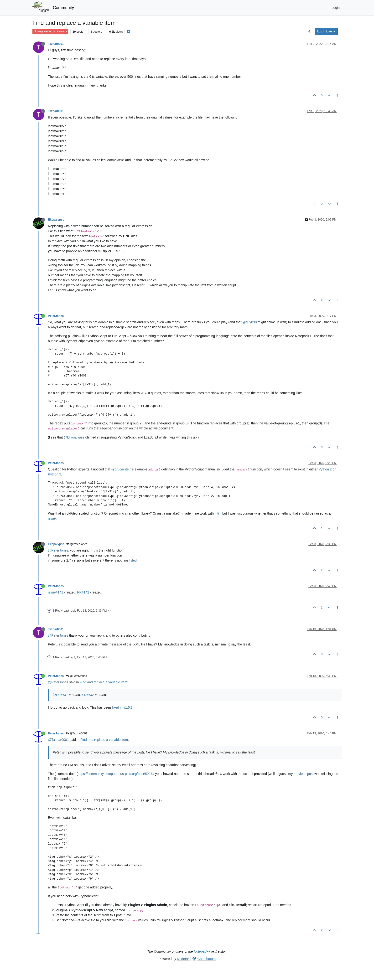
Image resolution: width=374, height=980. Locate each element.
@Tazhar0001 (77, 733)
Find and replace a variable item (103, 682)
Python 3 (55, 474)
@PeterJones (77, 544)
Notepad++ (202, 951)
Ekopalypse (56, 220)
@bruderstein (121, 469)
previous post (304, 774)
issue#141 (56, 592)
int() (218, 513)
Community (64, 8)
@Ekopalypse (74, 437)
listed (133, 560)
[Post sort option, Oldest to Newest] (309, 31)
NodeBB (183, 959)
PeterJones (56, 316)
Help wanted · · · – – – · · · (50, 32)
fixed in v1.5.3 (122, 707)
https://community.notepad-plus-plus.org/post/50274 (116, 774)
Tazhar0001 (56, 44)
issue (52, 518)
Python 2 (325, 469)
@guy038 (249, 322)
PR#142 (83, 592)
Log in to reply (326, 31)
